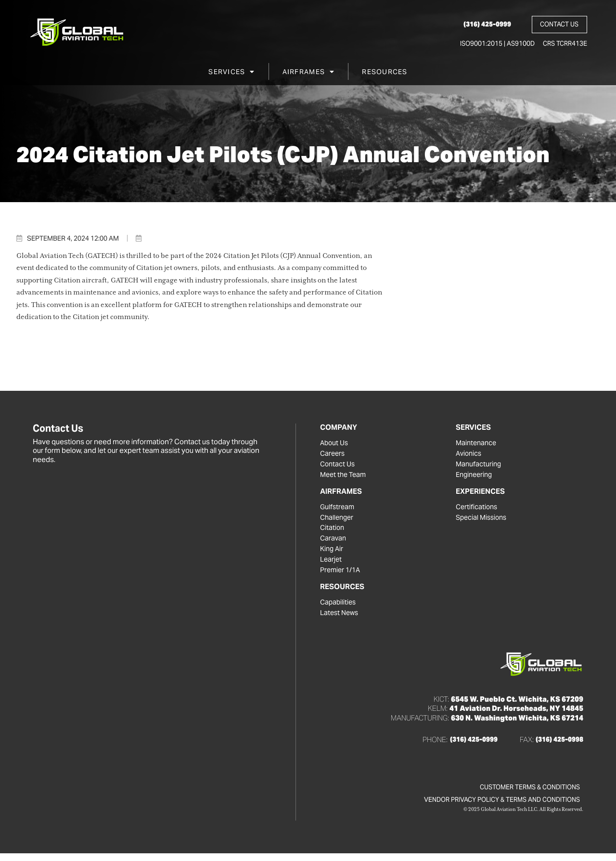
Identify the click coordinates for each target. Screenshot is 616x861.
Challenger (338, 520)
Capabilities (339, 608)
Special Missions (483, 520)
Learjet (331, 564)
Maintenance (477, 443)
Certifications (478, 509)
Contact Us (338, 465)
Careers (333, 454)
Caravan (334, 542)
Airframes (309, 74)
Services (231, 74)
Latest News (340, 619)
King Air (333, 553)
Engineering (476, 476)
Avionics (470, 454)
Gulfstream (338, 509)
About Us (335, 443)
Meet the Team (345, 476)
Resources (385, 74)
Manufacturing (479, 465)
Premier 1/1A (341, 575)
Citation (333, 531)
